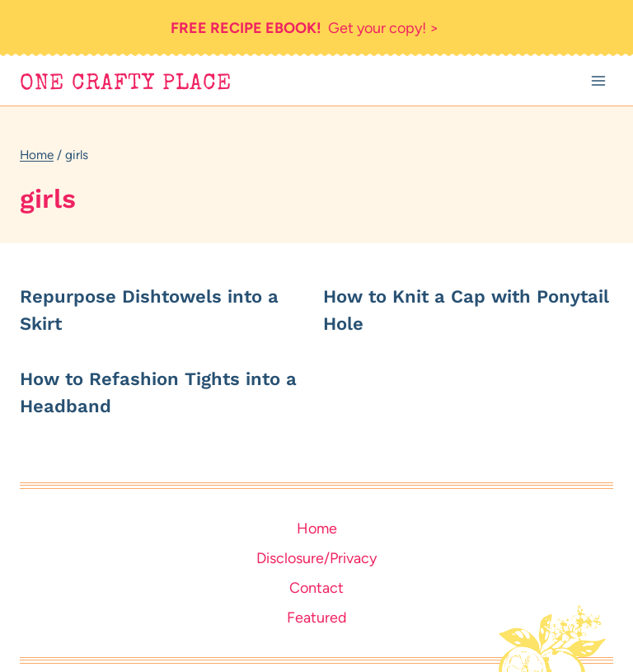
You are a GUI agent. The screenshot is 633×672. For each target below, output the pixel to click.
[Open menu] (598, 81)
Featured (317, 618)
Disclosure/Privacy (316, 558)
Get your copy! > (305, 28)
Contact (316, 588)
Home (317, 529)
